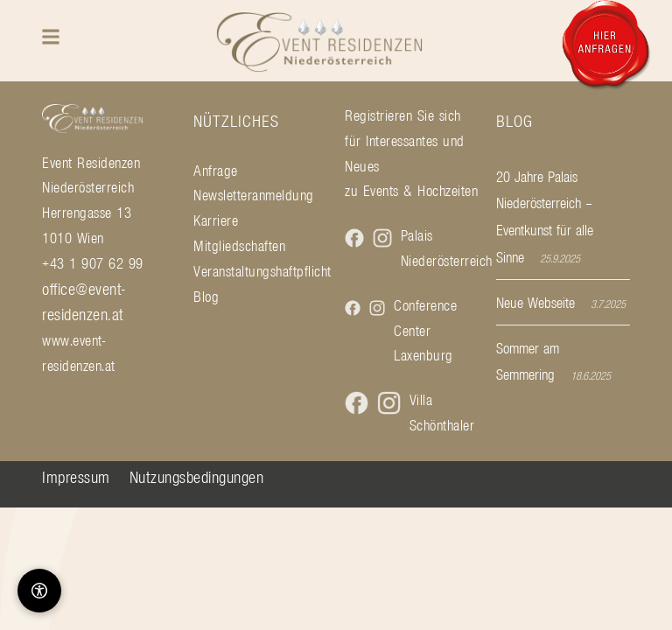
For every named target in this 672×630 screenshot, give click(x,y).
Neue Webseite (535, 303)
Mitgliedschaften (239, 246)
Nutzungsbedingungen (197, 477)
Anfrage (216, 171)
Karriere (216, 220)
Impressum (76, 477)
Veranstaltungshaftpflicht (260, 271)
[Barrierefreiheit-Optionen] (39, 591)
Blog (206, 297)
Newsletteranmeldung (254, 195)
